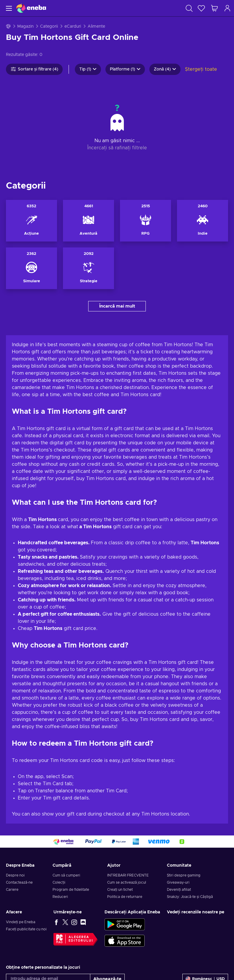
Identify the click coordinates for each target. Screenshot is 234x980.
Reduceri (60, 849)
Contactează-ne (19, 835)
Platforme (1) (125, 69)
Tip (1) (88, 69)
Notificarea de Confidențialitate (111, 941)
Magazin (25, 26)
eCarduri (73, 26)
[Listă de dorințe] (201, 8)
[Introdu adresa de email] (48, 931)
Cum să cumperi (66, 828)
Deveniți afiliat (179, 842)
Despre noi (15, 828)
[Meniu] (8, 8)
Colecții (59, 835)
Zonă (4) (165, 69)
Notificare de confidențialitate (47, 962)
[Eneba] (31, 8)
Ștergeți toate (201, 69)
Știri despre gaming (184, 828)
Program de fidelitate (71, 842)
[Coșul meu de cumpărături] (214, 8)
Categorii (49, 26)
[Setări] (205, 931)
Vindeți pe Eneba (21, 874)
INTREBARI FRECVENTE (128, 828)
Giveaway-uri (178, 835)
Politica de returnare (125, 849)
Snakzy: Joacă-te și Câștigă (190, 849)
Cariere (12, 842)
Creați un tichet (120, 842)
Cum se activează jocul (127, 835)
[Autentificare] (227, 8)
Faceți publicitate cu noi (26, 882)
